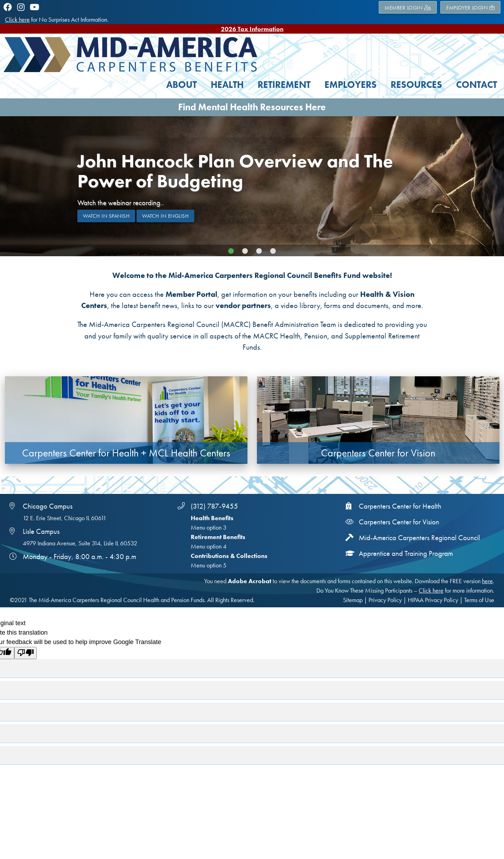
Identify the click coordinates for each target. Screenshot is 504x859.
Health (227, 85)
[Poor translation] (26, 653)
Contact (477, 85)
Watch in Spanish (106, 216)
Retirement (284, 85)
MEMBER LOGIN (408, 8)
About (181, 85)
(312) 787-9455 (214, 506)
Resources (416, 85)
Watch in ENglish (165, 216)
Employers (351, 85)
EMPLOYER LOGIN (470, 8)
